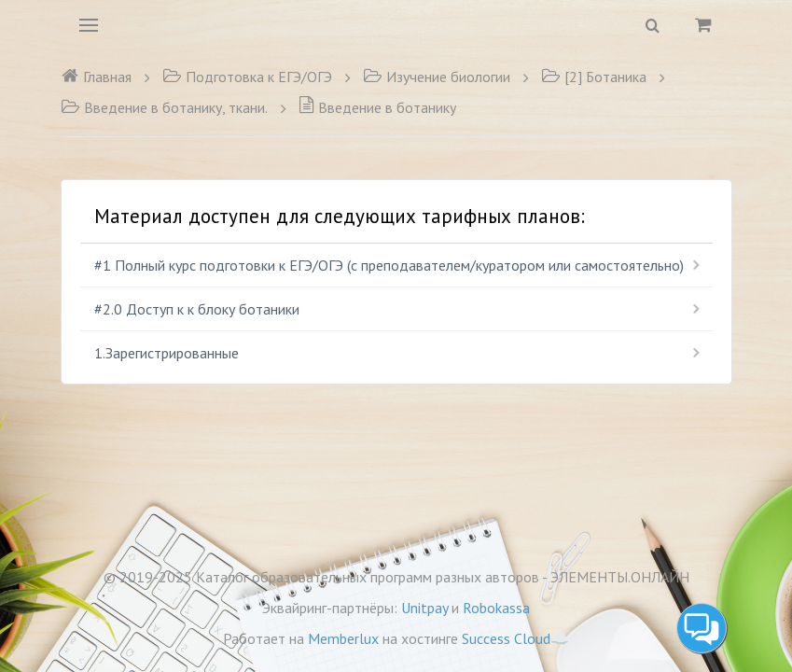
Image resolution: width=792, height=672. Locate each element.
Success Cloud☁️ (515, 638)
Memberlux (343, 638)
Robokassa (496, 608)
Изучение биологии (437, 77)
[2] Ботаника (594, 77)
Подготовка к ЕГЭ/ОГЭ (247, 77)
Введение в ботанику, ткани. (164, 107)
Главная (96, 77)
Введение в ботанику (377, 107)
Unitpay (424, 608)
